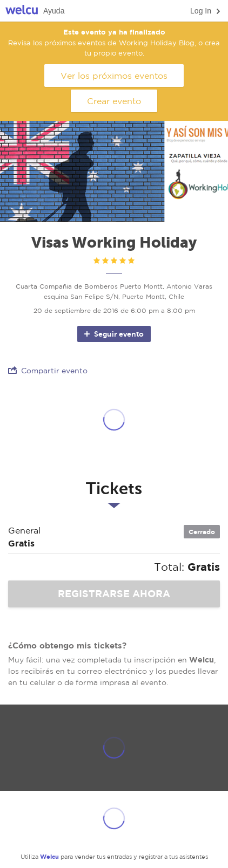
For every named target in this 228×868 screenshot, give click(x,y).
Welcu (22, 11)
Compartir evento (48, 370)
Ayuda (54, 11)
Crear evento (114, 101)
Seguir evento (113, 334)
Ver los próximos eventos (114, 76)
